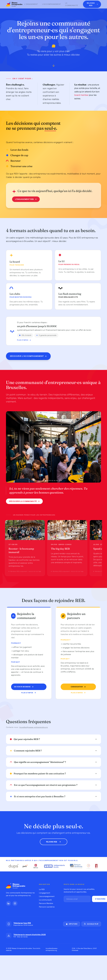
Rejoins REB (54, 842)
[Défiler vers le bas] (54, 66)
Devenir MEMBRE (24, 687)
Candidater (78, 687)
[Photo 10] (61, 481)
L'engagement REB (26, 199)
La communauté (71, 4)
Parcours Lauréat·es (47, 907)
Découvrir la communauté (24, 501)
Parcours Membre (46, 903)
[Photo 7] (56, 481)
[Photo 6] (54, 481)
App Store (72, 924)
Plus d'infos (24, 340)
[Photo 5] (53, 481)
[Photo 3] (49, 481)
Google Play (91, 924)
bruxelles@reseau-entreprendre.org (34, 727)
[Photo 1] (46, 481)
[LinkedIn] (8, 903)
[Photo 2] (47, 481)
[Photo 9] (60, 481)
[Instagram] (15, 903)
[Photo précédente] (10, 447)
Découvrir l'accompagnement (28, 356)
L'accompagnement (52, 4)
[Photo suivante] (97, 447)
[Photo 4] (51, 481)
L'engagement (31, 4)
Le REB (42, 889)
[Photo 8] (58, 481)
